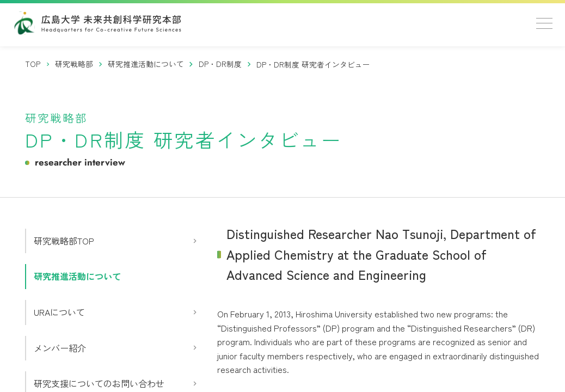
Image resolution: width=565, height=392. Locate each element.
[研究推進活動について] (146, 64)
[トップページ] (33, 64)
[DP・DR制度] (220, 64)
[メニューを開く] (544, 23)
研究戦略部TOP (64, 241)
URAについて (59, 312)
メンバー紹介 (60, 348)
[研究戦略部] (74, 64)
